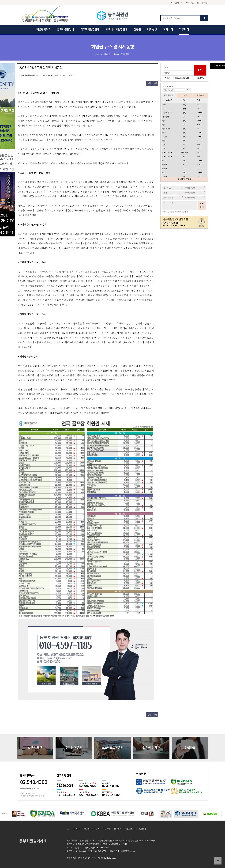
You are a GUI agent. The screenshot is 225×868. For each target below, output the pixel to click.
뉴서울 (165, 177)
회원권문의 (130, 829)
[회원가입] (201, 78)
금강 (164, 141)
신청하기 (202, 205)
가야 (164, 109)
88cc (164, 105)
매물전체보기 (44, 29)
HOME (97, 54)
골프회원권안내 (66, 29)
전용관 (137, 29)
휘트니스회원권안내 (117, 29)
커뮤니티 (184, 29)
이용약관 (106, 829)
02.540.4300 (34, 782)
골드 (164, 121)
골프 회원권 (169, 95)
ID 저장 (167, 78)
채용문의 (142, 829)
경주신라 (165, 117)
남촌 (164, 173)
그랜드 (165, 137)
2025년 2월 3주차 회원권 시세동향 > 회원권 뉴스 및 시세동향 (113, 16)
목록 (155, 83)
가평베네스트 (167, 113)
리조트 (184, 95)
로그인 (190, 2)
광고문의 (118, 829)
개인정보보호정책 (91, 829)
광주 (164, 133)
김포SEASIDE (167, 153)
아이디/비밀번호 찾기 (181, 78)
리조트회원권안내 (90, 29)
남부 (164, 161)
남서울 (165, 165)
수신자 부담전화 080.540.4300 (31, 789)
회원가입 (202, 2)
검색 (149, 83)
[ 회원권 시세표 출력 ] (184, 179)
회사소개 (168, 29)
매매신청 (152, 29)
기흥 (164, 145)
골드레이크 (166, 129)
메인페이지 (177, 2)
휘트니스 (200, 95)
